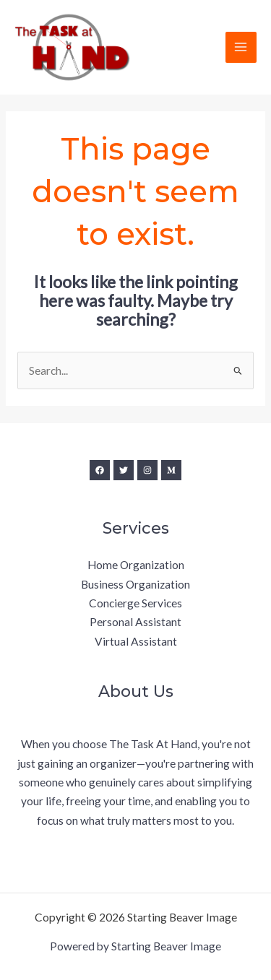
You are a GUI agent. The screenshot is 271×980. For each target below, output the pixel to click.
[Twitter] (124, 470)
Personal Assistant (135, 622)
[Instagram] (147, 470)
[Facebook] (100, 470)
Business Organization (135, 584)
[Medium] (171, 470)
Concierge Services (135, 603)
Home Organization (136, 565)
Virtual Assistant (136, 641)
